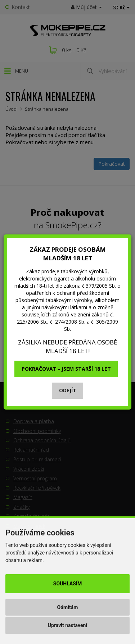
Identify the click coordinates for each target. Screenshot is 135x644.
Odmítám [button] (68, 607)
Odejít (68, 390)
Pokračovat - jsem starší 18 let (66, 369)
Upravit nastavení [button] (67, 625)
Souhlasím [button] (67, 584)
